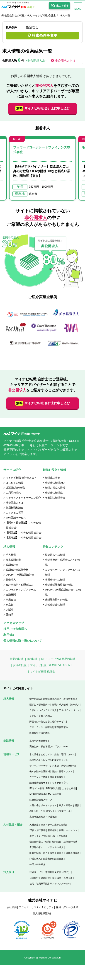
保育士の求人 (57, 853)
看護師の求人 (36, 847)
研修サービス (36, 872)
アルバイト (65, 710)
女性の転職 (20, 665)
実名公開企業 (13, 560)
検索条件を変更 (45, 35)
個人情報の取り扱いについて (23, 641)
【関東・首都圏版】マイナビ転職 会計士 (23, 525)
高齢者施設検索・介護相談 (43, 817)
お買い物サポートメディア (43, 805)
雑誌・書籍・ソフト (62, 771)
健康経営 (45, 878)
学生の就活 (35, 699)
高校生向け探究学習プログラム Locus (49, 746)
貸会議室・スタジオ (62, 878)
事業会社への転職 (55, 580)
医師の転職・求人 (39, 853)
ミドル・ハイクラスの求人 (43, 710)
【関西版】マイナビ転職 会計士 (24, 532)
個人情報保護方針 (43, 913)
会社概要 (12, 907)
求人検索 (11, 555)
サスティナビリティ (42, 907)
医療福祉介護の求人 (40, 733)
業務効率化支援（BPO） (58, 872)
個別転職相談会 (15, 508)
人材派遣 (34, 825)
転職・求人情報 (60, 705)
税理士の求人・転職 (40, 842)
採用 (58, 907)
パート (76, 710)
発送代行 (34, 878)
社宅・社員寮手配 (39, 884)
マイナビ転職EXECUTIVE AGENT (51, 665)
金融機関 (11, 595)
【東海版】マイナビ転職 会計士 (24, 537)
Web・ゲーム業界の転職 (53, 825)
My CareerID (55, 794)
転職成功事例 (53, 478)
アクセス (24, 907)
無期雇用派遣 (73, 853)
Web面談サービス (16, 518)
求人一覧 (65, 15)
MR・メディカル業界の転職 (58, 659)
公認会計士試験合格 (17, 570)
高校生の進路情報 (39, 741)
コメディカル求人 (54, 847)
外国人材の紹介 (37, 864)
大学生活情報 (68, 766)
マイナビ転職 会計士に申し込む (42, 108)
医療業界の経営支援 (53, 859)
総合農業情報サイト (40, 783)
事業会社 (11, 600)
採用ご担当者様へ (15, 629)
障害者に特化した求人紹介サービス (48, 722)
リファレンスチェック (61, 884)
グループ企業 (71, 907)
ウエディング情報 (39, 777)
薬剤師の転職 (70, 842)
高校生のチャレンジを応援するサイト (49, 760)
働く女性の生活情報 (40, 771)
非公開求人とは (65, 61)
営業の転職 (17, 659)
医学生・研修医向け (40, 705)
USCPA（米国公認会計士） (21, 575)
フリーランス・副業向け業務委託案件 (49, 727)
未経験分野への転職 (56, 600)
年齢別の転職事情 (55, 498)
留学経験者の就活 (52, 699)
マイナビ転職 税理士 (42, 672)
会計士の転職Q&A (55, 483)
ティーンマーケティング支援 (44, 766)
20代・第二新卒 (38, 830)
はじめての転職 (15, 483)
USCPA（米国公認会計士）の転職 (63, 592)
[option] (42, 168)
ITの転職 (32, 659)
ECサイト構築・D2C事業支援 (45, 788)
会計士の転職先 (54, 493)
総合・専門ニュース (65, 754)
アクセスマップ (14, 623)
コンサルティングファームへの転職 (63, 572)
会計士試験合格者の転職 (59, 585)
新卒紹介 (52, 830)
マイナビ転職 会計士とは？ (21, 478)
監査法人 (11, 580)
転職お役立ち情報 (55, 488)
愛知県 (10, 615)
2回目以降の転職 (15, 488)
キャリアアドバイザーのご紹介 (23, 498)
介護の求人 (35, 859)
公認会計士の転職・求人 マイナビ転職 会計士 (30, 15)
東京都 (10, 605)
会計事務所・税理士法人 (20, 585)
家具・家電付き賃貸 (69, 805)
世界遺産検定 (57, 777)
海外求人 (75, 705)
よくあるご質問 (15, 513)
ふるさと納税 (69, 788)
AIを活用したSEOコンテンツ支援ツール (50, 811)
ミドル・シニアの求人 (41, 716)
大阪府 (10, 610)
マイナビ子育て (60, 783)
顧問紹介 (57, 842)
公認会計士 (12, 565)
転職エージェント (68, 830)
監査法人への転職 (55, 555)
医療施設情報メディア (41, 800)
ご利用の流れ (13, 493)
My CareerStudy (38, 794)
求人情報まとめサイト (41, 754)
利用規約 (9, 635)
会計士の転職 (59, 836)
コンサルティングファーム (21, 590)
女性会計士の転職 (55, 605)
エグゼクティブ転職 (40, 836)
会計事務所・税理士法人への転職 (63, 562)
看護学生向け (70, 699)
